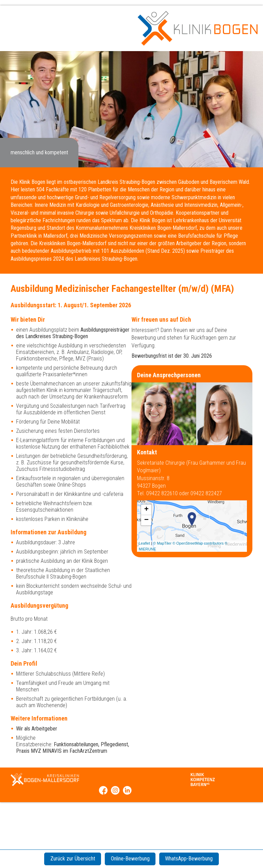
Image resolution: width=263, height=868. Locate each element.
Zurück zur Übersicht (69, 859)
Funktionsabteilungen (76, 744)
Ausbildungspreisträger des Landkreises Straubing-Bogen (73, 333)
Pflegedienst (114, 744)
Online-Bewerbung (130, 859)
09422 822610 (163, 493)
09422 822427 (206, 493)
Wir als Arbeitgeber (37, 729)
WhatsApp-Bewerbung (193, 859)
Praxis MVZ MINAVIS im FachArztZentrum (62, 751)
